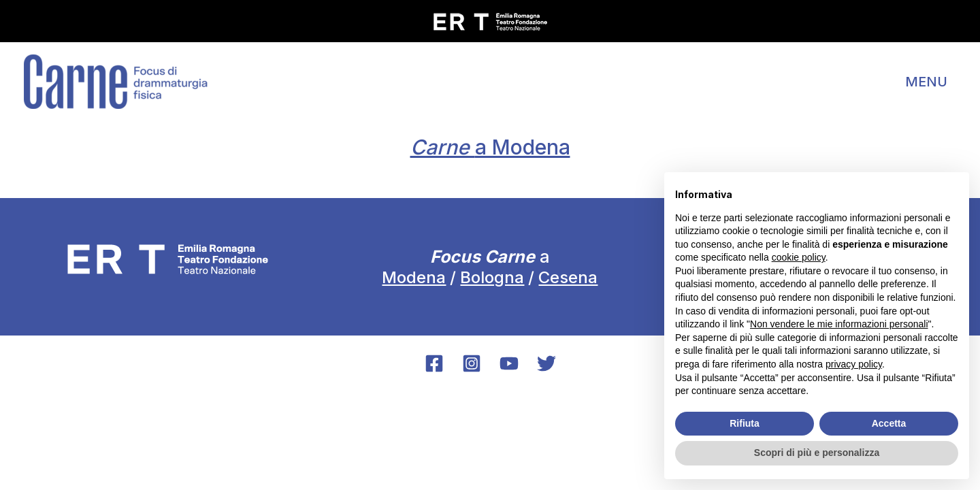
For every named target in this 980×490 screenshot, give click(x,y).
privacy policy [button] (854, 364)
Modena (414, 277)
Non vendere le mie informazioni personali (839, 324)
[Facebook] (434, 363)
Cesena (568, 277)
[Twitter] (546, 363)
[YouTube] (509, 363)
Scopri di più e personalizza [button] (817, 453)
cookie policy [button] (799, 257)
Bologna (492, 277)
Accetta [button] (889, 423)
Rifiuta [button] (745, 423)
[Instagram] (472, 363)
